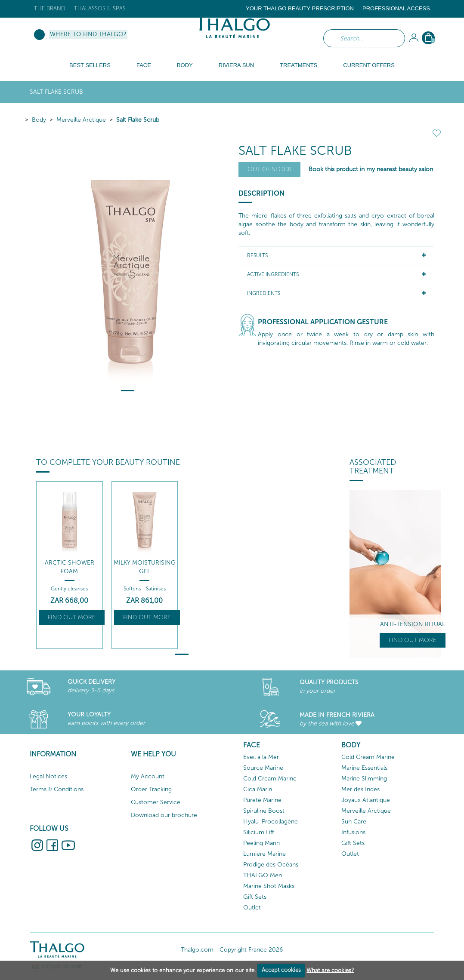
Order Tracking (151, 789)
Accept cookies (281, 970)
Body (39, 120)
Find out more (72, 617)
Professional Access (396, 8)
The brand (50, 8)
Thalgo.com (197, 950)
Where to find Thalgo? (88, 34)
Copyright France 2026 (251, 950)
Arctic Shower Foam (70, 567)
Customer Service (156, 802)
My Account (148, 776)
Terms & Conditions (57, 789)
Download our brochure (164, 815)
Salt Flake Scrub (138, 120)
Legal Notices (48, 776)
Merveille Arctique (81, 120)
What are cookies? (330, 970)
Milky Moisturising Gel (145, 567)
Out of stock (269, 169)
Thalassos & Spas (100, 8)
